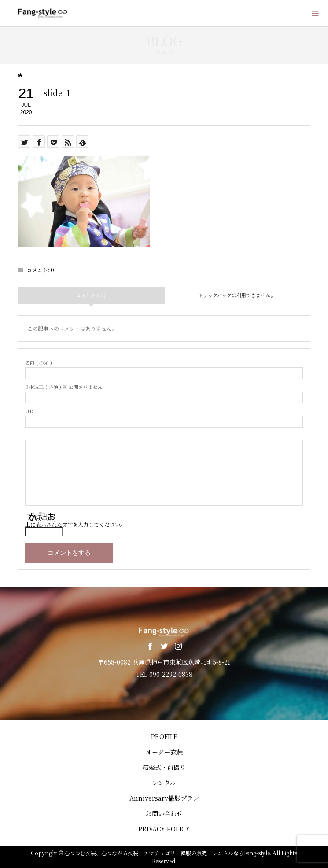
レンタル (164, 783)
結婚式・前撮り (164, 767)
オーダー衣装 (164, 752)
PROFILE (164, 736)
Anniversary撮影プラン (164, 798)
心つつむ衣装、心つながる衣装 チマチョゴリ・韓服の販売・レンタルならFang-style (167, 853)
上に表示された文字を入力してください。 (75, 524)
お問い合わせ (164, 813)
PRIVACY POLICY (164, 829)
